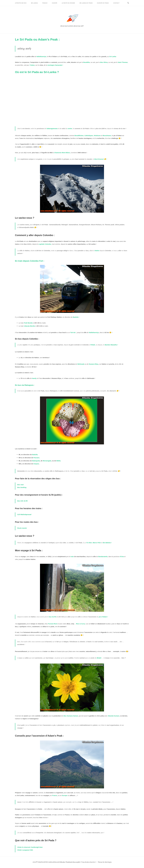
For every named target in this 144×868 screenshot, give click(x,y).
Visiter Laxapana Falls (25, 850)
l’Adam (32, 65)
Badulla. (35, 455)
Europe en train (103, 3)
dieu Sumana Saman (71, 716)
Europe (55, 3)
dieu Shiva (104, 62)
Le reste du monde (68, 3)
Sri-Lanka (34, 3)
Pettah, (93, 345)
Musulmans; (107, 135)
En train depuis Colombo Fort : (30, 261)
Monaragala (47, 461)
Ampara (36, 464)
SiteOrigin (108, 862)
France (45, 3)
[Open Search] (128, 3)
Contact (116, 3)
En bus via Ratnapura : (25, 385)
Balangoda (36, 461)
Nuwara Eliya (94, 364)
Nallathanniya (94, 332)
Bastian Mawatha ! (111, 345)
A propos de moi (21, 3)
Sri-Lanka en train (86, 3)
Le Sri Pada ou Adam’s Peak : (37, 39)
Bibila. (59, 461)
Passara (36, 458)
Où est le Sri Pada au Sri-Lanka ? (37, 72)
